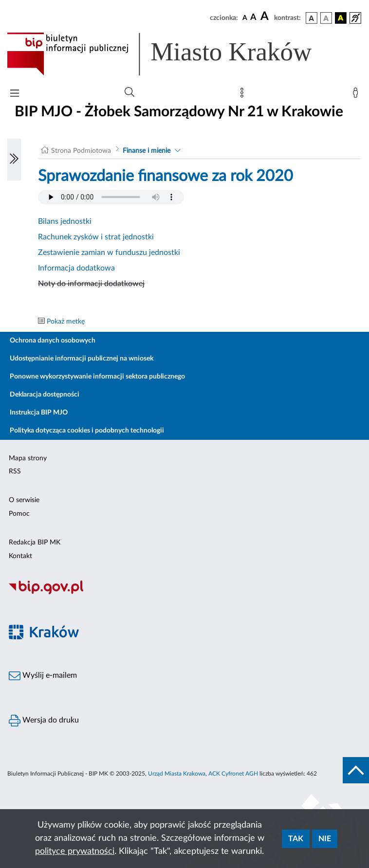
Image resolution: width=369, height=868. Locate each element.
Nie (325, 839)
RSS (15, 471)
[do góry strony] (356, 770)
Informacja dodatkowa (76, 268)
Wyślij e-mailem (43, 676)
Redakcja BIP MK (35, 542)
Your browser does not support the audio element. (111, 197)
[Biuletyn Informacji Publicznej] (184, 593)
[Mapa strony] (244, 95)
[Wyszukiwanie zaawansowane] (129, 92)
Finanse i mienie (147, 151)
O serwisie (24, 500)
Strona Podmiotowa (81, 151)
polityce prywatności (75, 851)
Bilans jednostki (65, 221)
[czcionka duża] (266, 17)
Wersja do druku (44, 721)
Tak (296, 839)
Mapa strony (28, 458)
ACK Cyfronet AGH (233, 774)
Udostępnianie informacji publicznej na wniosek (82, 359)
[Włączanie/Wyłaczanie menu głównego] (15, 94)
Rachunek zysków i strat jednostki (96, 237)
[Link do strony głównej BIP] (173, 54)
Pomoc (19, 514)
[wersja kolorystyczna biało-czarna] (326, 18)
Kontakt (20, 556)
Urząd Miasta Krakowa (177, 774)
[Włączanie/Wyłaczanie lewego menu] (14, 160)
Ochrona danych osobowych (53, 341)
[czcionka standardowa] (245, 18)
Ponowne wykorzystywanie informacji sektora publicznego (97, 377)
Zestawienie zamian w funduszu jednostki (109, 253)
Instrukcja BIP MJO (39, 413)
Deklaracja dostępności (45, 395)
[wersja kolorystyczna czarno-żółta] (341, 18)
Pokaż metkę (66, 322)
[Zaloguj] (357, 95)
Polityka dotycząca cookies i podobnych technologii (87, 431)
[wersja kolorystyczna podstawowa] (312, 18)
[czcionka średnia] (253, 18)
